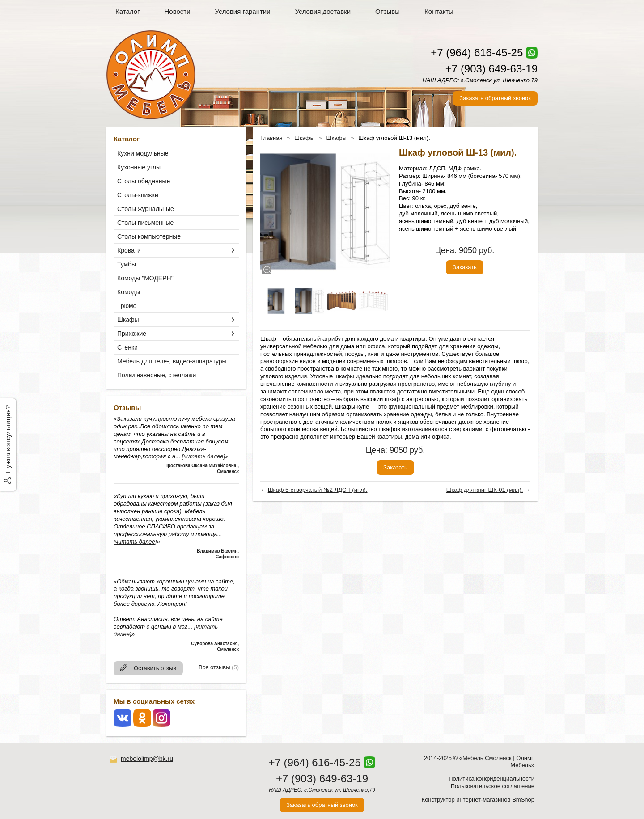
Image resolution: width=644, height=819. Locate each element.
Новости (178, 11)
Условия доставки (323, 11)
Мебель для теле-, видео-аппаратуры (172, 361)
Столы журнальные (146, 209)
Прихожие (132, 334)
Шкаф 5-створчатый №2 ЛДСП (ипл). (318, 490)
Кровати (129, 250)
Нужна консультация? (8, 439)
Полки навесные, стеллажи (157, 375)
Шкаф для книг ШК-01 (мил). (485, 490)
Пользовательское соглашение (493, 786)
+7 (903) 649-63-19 (491, 69)
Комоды (129, 292)
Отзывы (388, 11)
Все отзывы (214, 667)
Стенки (127, 347)
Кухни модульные (143, 153)
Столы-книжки (138, 195)
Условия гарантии (243, 11)
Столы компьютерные (149, 236)
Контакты (439, 11)
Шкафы (128, 320)
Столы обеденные (144, 181)
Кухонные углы (139, 167)
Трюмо (127, 306)
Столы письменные (145, 223)
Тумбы (127, 264)
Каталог (128, 11)
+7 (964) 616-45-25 (477, 53)
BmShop (523, 800)
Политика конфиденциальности (491, 779)
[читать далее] (203, 456)
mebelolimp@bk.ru (147, 759)
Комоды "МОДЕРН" (145, 278)
